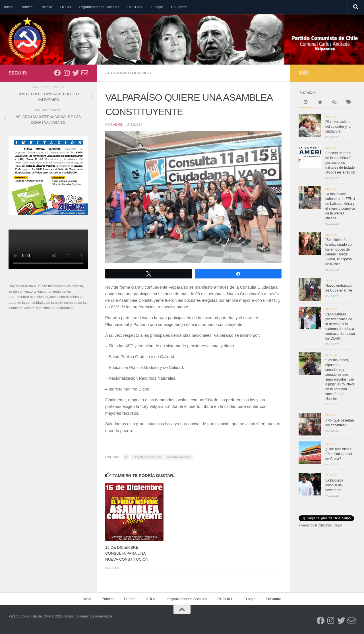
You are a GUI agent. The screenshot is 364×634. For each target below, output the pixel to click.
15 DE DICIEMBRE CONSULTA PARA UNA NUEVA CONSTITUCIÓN (127, 553)
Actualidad (117, 73)
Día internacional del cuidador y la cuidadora (338, 127)
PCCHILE (135, 7)
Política (26, 7)
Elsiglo (331, 116)
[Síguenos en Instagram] (67, 73)
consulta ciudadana (179, 457)
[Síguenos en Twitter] (76, 73)
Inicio (8, 7)
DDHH (66, 7)
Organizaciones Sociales (99, 7)
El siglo (157, 7)
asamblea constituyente (147, 457)
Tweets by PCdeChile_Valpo (320, 525)
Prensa (46, 7)
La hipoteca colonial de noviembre (334, 485)
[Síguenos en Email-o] (85, 73)
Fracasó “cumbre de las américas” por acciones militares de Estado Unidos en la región (340, 163)
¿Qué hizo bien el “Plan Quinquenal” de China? (339, 454)
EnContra (179, 7)
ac (126, 457)
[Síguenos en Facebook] (57, 73)
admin (118, 125)
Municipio (142, 73)
